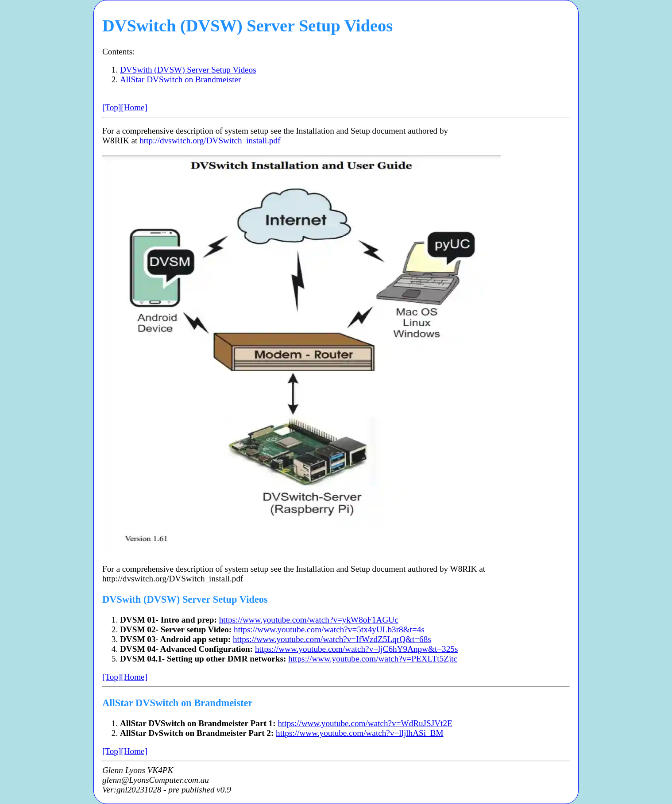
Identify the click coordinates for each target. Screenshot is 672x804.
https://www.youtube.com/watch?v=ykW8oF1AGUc (309, 620)
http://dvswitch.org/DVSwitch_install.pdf (210, 140)
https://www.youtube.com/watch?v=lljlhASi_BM (359, 733)
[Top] (112, 107)
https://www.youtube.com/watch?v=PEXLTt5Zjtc (373, 659)
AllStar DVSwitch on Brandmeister (180, 79)
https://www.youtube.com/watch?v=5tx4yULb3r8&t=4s (329, 629)
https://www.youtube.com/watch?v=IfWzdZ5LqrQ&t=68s (332, 639)
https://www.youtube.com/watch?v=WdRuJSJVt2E (365, 723)
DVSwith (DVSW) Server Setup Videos (188, 70)
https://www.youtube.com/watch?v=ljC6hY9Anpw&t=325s (356, 649)
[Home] (134, 107)
